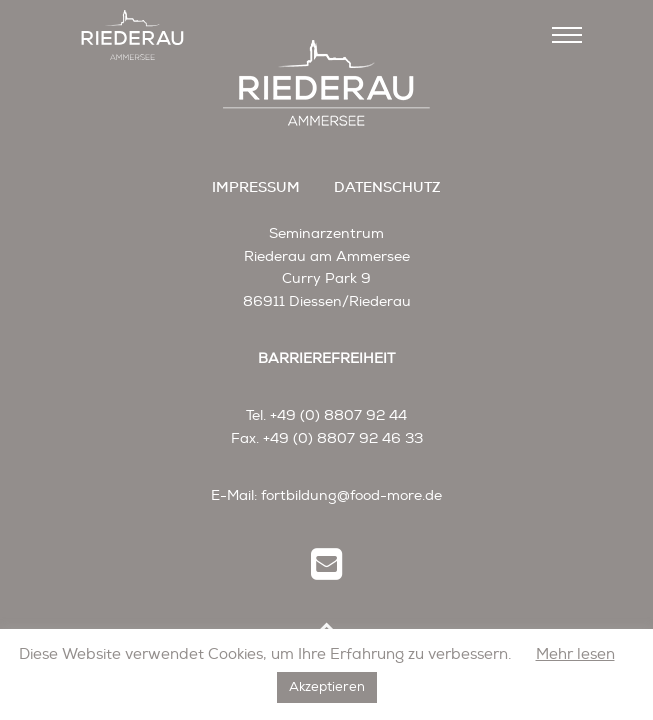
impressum (256, 187)
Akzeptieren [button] (327, 687)
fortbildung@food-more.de (351, 495)
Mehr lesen (575, 654)
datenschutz (387, 187)
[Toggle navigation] (567, 35)
